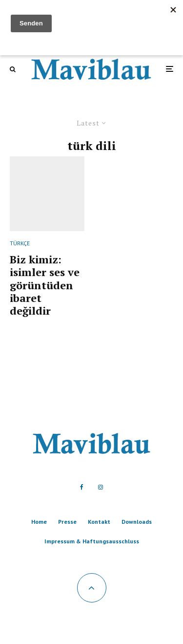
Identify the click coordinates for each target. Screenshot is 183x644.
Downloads (137, 522)
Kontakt (99, 522)
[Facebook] (82, 487)
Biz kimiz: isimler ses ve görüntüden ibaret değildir (45, 285)
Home (39, 522)
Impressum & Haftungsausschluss (92, 541)
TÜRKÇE (20, 243)
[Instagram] (101, 487)
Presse (67, 522)
